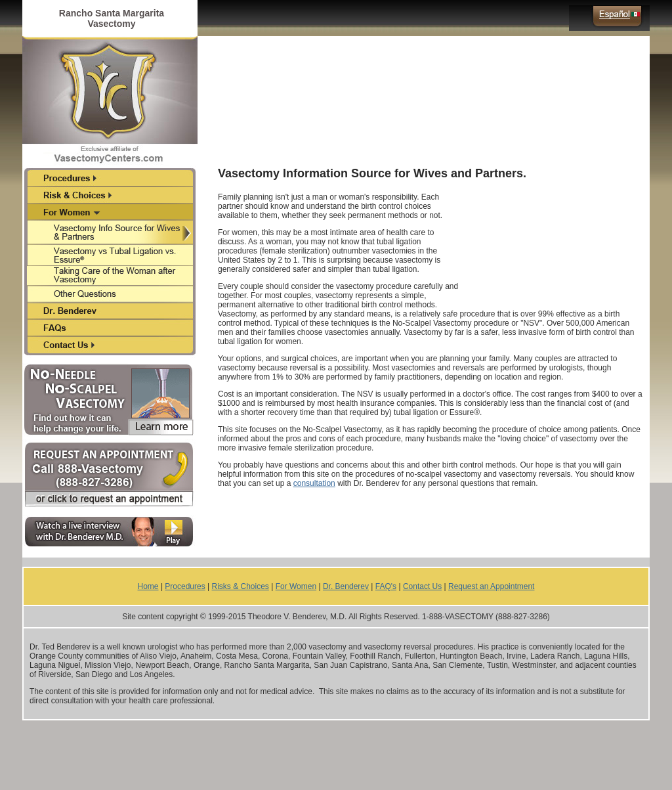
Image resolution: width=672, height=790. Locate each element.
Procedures (185, 586)
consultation (314, 483)
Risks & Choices (241, 586)
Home (148, 586)
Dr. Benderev (346, 586)
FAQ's (386, 586)
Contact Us (422, 586)
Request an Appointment (491, 586)
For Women (296, 586)
